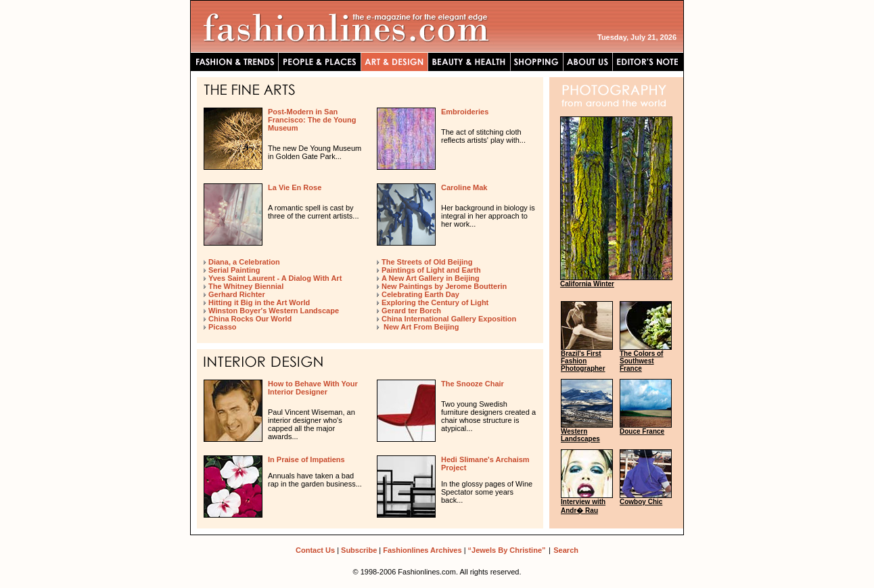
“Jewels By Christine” (507, 550)
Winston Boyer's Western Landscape (274, 311)
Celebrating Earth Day (420, 294)
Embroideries (465, 112)
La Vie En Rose (295, 187)
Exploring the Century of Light (435, 302)
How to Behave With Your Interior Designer (313, 388)
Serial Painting (234, 270)
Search (566, 550)
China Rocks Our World (250, 319)
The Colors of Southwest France (641, 361)
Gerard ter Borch (411, 311)
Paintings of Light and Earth (431, 270)
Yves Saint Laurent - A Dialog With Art (275, 278)
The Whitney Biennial (246, 286)
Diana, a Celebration (244, 262)
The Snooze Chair (473, 384)
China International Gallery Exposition (449, 319)
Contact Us (315, 550)
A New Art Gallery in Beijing (431, 278)
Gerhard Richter (237, 294)
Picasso (223, 327)
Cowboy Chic (641, 502)
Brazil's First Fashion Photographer (583, 361)
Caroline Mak (464, 187)
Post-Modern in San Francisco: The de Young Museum (312, 120)
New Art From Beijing (420, 327)
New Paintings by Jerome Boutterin (444, 286)
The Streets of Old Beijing (427, 262)
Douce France (642, 431)
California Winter (587, 284)
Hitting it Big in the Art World (259, 302)
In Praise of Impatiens (306, 459)
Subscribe (359, 550)
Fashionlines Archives (422, 550)
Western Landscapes (580, 435)
